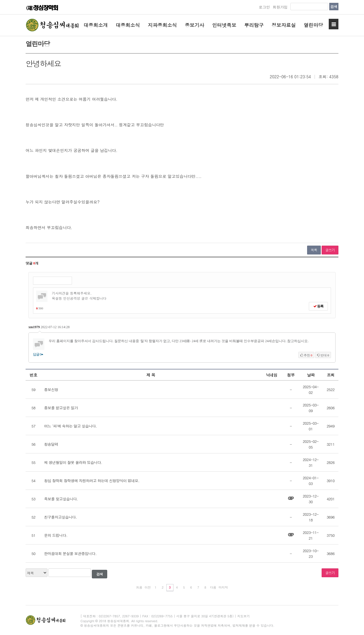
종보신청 (51, 390)
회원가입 (280, 7)
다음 (213, 587)
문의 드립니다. (56, 535)
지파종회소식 (162, 25)
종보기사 (195, 25)
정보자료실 (284, 25)
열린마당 (313, 25)
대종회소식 (128, 25)
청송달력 (51, 444)
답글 (38, 354)
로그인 (264, 7)
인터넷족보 (224, 25)
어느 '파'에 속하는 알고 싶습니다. (71, 426)
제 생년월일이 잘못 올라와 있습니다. (73, 462)
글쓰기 (330, 250)
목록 (314, 250)
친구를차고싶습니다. (60, 517)
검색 (334, 6)
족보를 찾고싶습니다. (61, 499)
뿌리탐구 (254, 25)
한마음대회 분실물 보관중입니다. (70, 553)
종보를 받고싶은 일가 (61, 408)
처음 (139, 587)
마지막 (223, 587)
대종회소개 (96, 25)
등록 (318, 306)
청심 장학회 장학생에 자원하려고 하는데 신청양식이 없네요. (92, 481)
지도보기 (243, 616)
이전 (148, 587)
